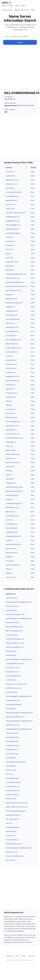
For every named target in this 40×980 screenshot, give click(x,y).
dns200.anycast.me (13, 815)
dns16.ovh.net (11, 680)
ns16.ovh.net (11, 836)
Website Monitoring (22, 10)
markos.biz (10, 188)
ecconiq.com (11, 409)
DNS (17, 6)
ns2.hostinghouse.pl (13, 676)
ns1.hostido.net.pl (12, 737)
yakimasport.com (12, 426)
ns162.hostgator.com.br (15, 643)
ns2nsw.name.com (13, 790)
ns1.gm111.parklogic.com (15, 639)
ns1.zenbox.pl (11, 709)
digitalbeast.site (11, 200)
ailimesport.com (12, 299)
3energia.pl (10, 479)
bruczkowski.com (12, 434)
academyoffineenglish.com (16, 274)
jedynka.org (10, 512)
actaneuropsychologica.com (17, 286)
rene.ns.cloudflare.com (15, 856)
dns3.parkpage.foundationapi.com (19, 602)
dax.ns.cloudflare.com (14, 631)
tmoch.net (10, 249)
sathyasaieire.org (12, 508)
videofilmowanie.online (14, 487)
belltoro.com (11, 450)
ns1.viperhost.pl (12, 750)
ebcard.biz (10, 270)
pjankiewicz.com (12, 327)
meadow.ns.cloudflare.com (16, 684)
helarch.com (11, 458)
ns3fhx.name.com (13, 795)
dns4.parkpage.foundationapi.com (19, 618)
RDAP (11, 6)
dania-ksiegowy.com (13, 340)
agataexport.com (12, 180)
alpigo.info (10, 295)
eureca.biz (10, 561)
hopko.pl (9, 573)
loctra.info (10, 356)
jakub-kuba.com (12, 344)
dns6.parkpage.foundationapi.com (19, 729)
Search (20, 42)
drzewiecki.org (11, 524)
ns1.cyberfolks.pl (12, 840)
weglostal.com (11, 360)
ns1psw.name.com (13, 700)
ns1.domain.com (12, 635)
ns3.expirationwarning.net (16, 762)
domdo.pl (9, 499)
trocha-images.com (13, 422)
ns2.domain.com (12, 733)
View (32, 172)
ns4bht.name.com (13, 725)
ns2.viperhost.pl (12, 741)
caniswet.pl (10, 467)
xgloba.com (10, 389)
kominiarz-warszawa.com (16, 213)
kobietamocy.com (12, 376)
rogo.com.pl (10, 577)
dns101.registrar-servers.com (17, 807)
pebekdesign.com (12, 196)
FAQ (17, 956)
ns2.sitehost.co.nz (13, 672)
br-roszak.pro (11, 335)
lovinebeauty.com (12, 516)
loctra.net (9, 237)
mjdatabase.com (12, 532)
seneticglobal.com (13, 229)
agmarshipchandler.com (15, 282)
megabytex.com (12, 311)
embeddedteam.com (13, 536)
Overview (9, 956)
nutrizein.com (11, 397)
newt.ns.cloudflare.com (15, 647)
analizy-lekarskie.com (14, 303)
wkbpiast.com (11, 430)
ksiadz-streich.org (13, 454)
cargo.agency (11, 442)
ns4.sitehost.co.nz (13, 786)
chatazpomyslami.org (14, 503)
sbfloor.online (11, 368)
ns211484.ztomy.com (14, 844)
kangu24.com (11, 385)
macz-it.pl (9, 520)
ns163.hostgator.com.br (15, 663)
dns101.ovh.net (11, 598)
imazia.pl (9, 471)
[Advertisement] (19, 67)
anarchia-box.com (13, 278)
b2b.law (9, 405)
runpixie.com (11, 483)
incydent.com (11, 372)
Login (33, 10)
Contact (31, 956)
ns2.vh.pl (9, 774)
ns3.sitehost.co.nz (13, 745)
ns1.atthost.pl (11, 766)
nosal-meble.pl (11, 528)
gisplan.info (10, 266)
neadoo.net (10, 307)
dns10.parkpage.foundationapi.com (19, 659)
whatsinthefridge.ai (13, 233)
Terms (23, 956)
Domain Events (7, 10)
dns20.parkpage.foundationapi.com (19, 713)
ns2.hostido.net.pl (12, 623)
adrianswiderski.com (13, 290)
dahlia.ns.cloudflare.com (15, 717)
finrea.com (10, 245)
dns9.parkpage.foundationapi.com (19, 848)
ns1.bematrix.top (12, 606)
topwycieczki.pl (12, 553)
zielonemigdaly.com (13, 225)
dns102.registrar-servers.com (17, 803)
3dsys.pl (9, 569)
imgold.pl (9, 557)
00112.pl (9, 475)
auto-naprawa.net (13, 319)
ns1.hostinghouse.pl (13, 782)
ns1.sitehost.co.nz (12, 668)
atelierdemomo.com (13, 544)
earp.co (9, 254)
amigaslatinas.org (12, 221)
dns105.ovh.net (11, 852)
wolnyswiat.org (11, 352)
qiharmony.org (11, 417)
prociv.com (10, 172)
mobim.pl (9, 540)
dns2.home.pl (11, 651)
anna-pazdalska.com (14, 192)
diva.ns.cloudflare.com (14, 627)
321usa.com (10, 323)
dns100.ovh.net (12, 692)
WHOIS (4, 6)
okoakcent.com (12, 184)
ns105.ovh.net (11, 799)
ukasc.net (9, 446)
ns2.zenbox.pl (11, 610)
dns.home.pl (10, 860)
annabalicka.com (12, 331)
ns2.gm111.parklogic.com (15, 614)
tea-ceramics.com (13, 462)
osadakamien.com (13, 217)
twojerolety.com (12, 262)
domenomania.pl (12, 495)
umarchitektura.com (13, 348)
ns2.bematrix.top (12, 754)
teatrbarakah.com (13, 381)
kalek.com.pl (11, 548)
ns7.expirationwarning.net (16, 811)
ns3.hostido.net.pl (12, 778)
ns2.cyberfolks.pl (12, 819)
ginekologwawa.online (14, 491)
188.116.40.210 (10, 99)
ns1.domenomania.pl (14, 704)
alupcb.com (10, 204)
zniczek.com (11, 241)
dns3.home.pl (11, 831)
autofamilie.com (12, 315)
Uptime (23, 6)
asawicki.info (11, 176)
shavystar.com (11, 364)
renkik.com (10, 209)
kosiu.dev (9, 258)
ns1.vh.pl (9, 823)
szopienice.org (11, 393)
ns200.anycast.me (13, 827)
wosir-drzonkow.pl (13, 565)
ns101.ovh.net (11, 770)
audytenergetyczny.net (14, 438)
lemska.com (10, 413)
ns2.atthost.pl (11, 758)
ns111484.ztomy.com (14, 688)
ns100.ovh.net (11, 655)
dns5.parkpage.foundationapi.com (19, 696)
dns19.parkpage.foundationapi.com (19, 721)
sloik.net (9, 401)
